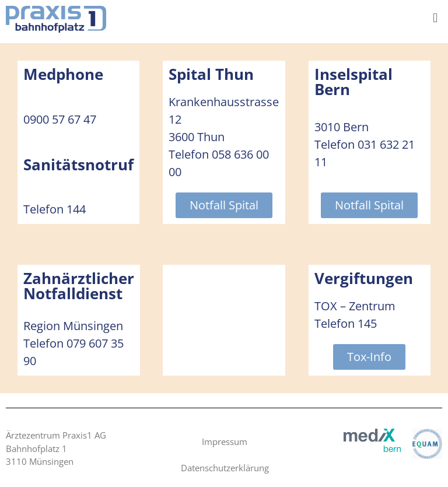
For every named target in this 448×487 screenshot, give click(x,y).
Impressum (225, 442)
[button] (435, 17)
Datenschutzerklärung (225, 468)
